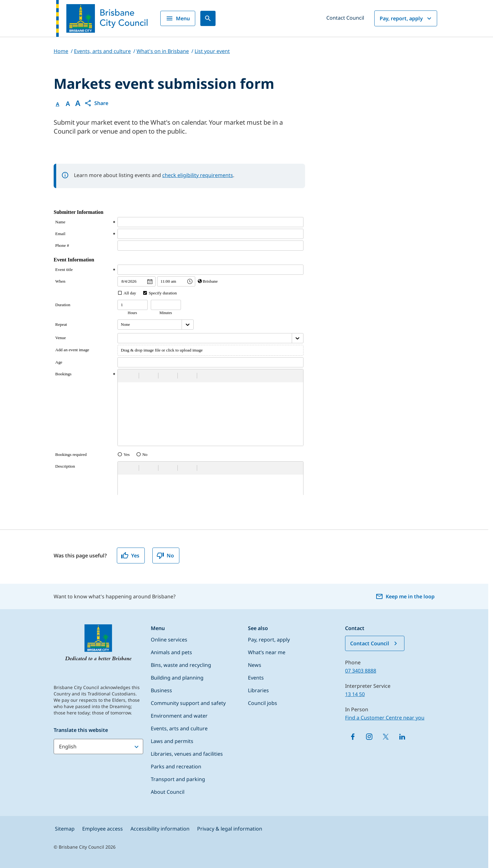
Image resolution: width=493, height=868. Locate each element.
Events (256, 678)
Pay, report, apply (406, 18)
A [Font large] (78, 103)
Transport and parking (178, 779)
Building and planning (177, 678)
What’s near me (267, 652)
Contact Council (345, 18)
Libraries (258, 690)
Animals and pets (171, 652)
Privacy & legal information (230, 829)
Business (161, 690)
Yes (130, 556)
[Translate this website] (98, 746)
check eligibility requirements (198, 175)
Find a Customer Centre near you (385, 718)
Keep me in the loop (405, 596)
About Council (168, 792)
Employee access (103, 829)
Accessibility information (160, 829)
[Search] (208, 18)
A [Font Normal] (58, 104)
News (255, 665)
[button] (96, 103)
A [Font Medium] (68, 104)
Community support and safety (188, 703)
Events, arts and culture (179, 728)
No (165, 556)
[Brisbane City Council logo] (102, 18)
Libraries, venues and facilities (187, 754)
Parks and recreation (176, 766)
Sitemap (65, 829)
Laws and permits (172, 741)
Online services (169, 640)
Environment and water (179, 716)
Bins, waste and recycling (181, 665)
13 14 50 (355, 694)
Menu (178, 18)
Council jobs (263, 703)
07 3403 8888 (361, 671)
